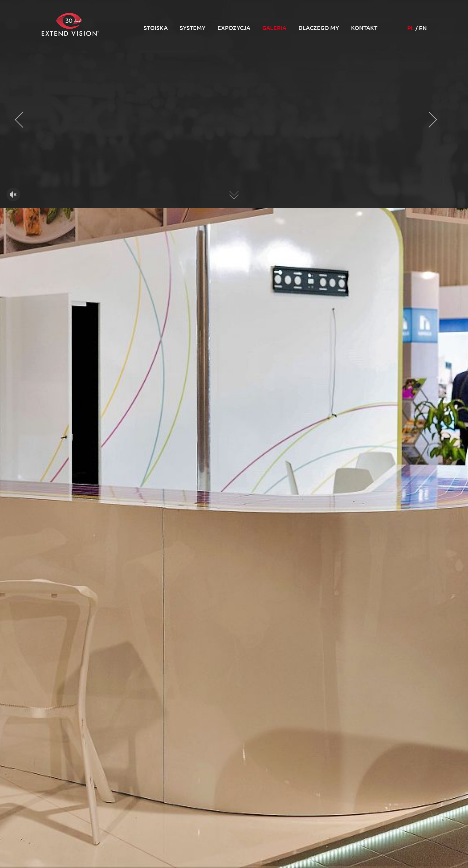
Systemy (193, 27)
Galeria (274, 27)
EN (423, 28)
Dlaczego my (319, 27)
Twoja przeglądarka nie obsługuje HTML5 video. (234, 131)
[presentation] (23, 120)
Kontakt (364, 27)
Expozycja (234, 27)
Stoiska (156, 27)
